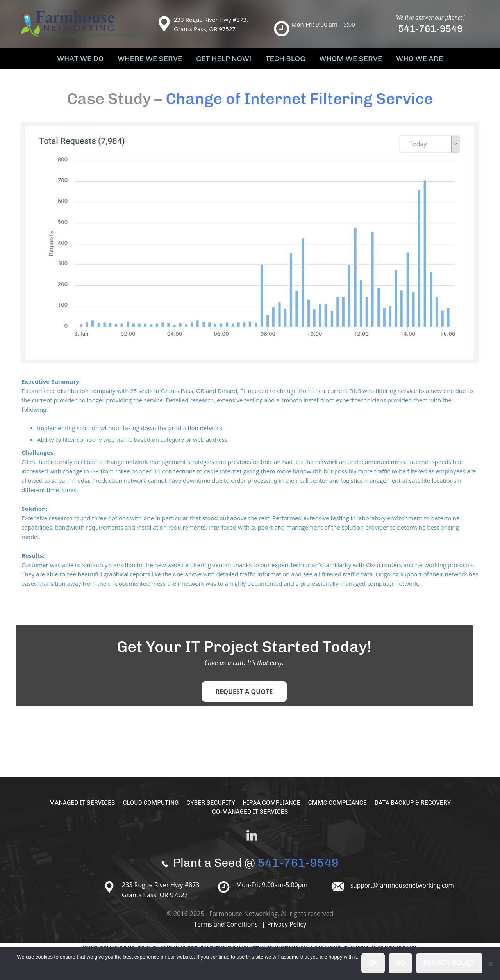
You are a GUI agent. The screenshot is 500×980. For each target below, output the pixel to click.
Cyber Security (209, 810)
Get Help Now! (222, 62)
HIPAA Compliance (273, 810)
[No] (490, 964)
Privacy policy (450, 964)
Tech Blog (287, 62)
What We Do (73, 62)
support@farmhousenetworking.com (404, 893)
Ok (374, 964)
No (401, 964)
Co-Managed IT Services (250, 819)
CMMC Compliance (342, 810)
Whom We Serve (355, 62)
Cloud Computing (146, 810)
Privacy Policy (287, 932)
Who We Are (427, 62)
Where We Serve (145, 62)
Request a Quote (244, 699)
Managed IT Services (74, 810)
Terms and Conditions (227, 932)
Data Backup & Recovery (421, 810)
